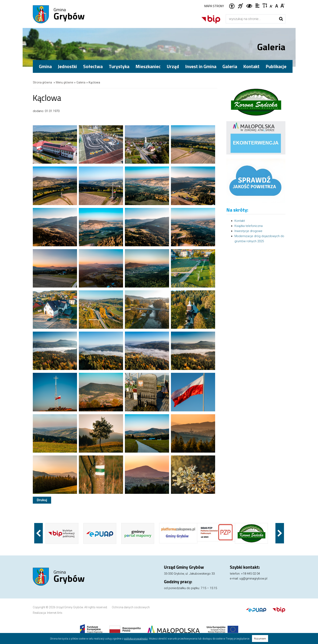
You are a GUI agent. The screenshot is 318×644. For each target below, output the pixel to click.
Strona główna (42, 82)
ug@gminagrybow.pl (253, 578)
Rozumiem (260, 639)
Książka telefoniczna (249, 226)
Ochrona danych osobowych (131, 607)
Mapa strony (214, 6)
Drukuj (42, 500)
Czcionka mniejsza (272, 5)
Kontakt (251, 66)
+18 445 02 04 (250, 574)
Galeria (230, 66)
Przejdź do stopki (159, 0)
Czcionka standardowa (277, 5)
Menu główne (64, 82)
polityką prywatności (136, 639)
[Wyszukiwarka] (251, 19)
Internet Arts (55, 613)
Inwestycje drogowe (248, 231)
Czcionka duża (283, 5)
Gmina (69, 14)
